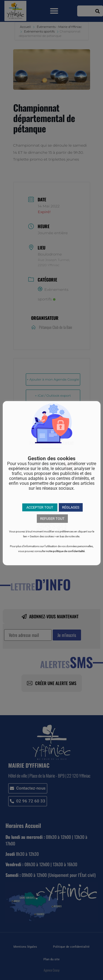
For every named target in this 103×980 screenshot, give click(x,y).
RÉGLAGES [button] (71, 507)
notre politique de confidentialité (65, 551)
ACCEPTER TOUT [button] (40, 507)
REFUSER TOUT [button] (52, 519)
